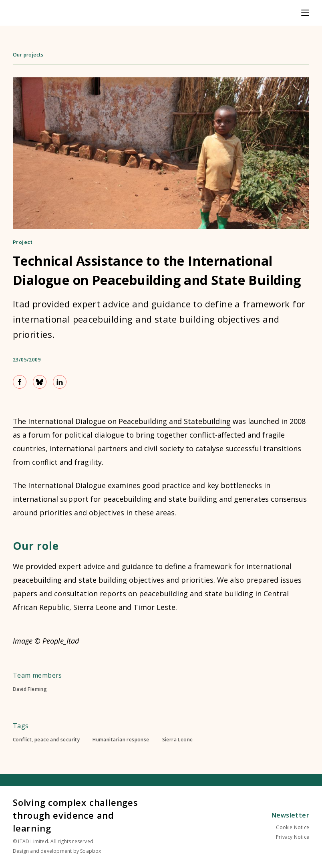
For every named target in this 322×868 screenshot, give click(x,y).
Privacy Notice (293, 837)
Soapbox (91, 851)
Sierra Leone (178, 740)
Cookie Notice (293, 827)
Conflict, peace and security (46, 740)
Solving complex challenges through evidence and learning (75, 815)
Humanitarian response (121, 740)
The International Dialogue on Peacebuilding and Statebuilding (122, 421)
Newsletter (290, 815)
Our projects (28, 55)
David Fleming (30, 689)
